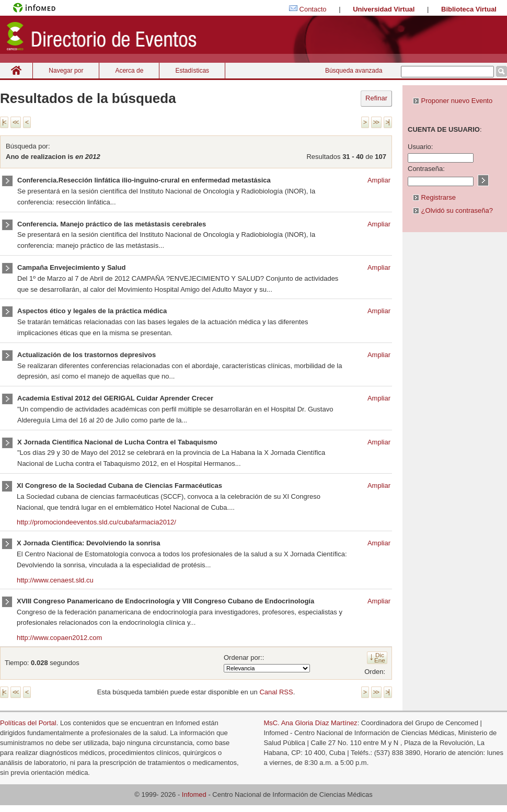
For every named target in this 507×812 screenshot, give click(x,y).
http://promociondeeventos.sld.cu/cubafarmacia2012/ (96, 522)
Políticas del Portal (28, 723)
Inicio (16, 70)
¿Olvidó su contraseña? (453, 210)
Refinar (376, 98)
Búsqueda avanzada (354, 71)
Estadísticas (192, 71)
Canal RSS (276, 692)
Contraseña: (426, 169)
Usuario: (420, 147)
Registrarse (434, 197)
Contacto (313, 9)
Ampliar (379, 180)
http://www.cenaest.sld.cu (55, 580)
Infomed (194, 794)
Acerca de (129, 71)
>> (376, 122)
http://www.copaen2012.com (59, 638)
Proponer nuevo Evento (453, 101)
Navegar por (66, 71)
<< (15, 122)
